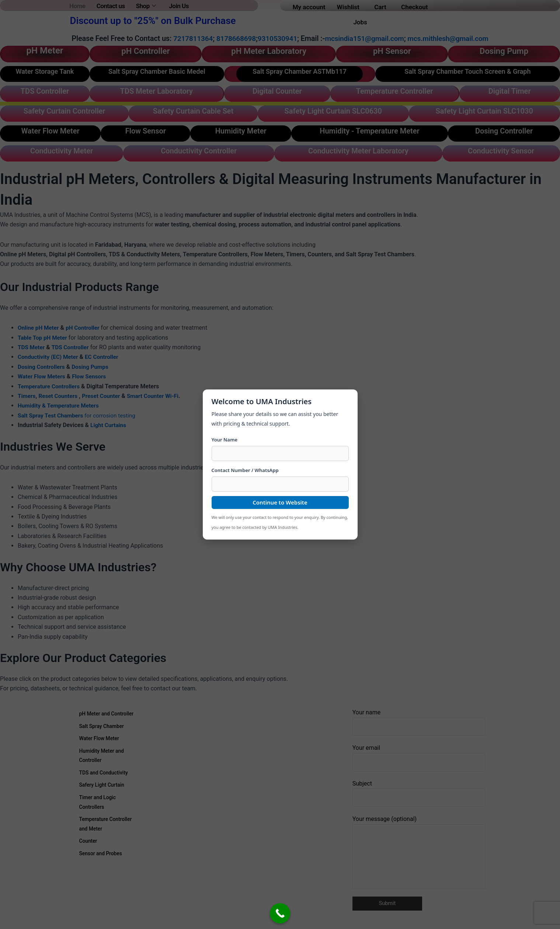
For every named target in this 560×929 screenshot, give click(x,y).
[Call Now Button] (280, 913)
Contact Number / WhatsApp (245, 470)
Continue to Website (280, 502)
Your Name (225, 440)
